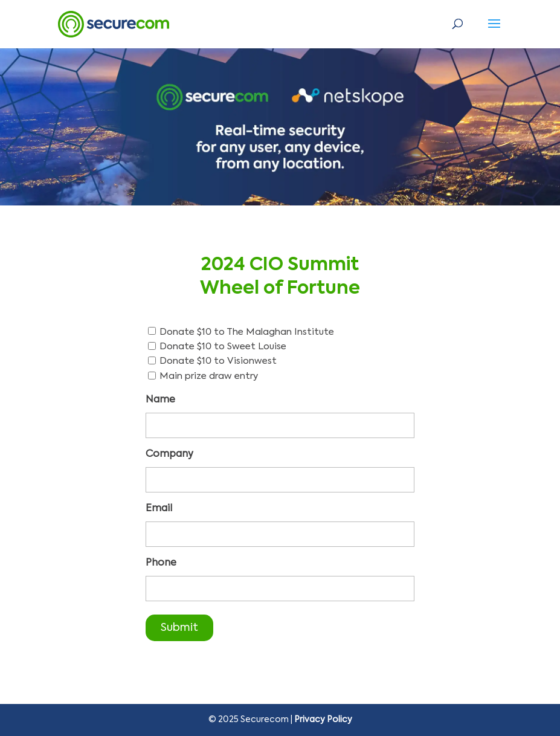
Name (160, 400)
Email (159, 509)
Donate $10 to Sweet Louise (223, 347)
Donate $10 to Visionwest (218, 361)
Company (169, 454)
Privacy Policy (323, 720)
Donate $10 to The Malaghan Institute (247, 332)
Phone (161, 563)
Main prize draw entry (209, 376)
